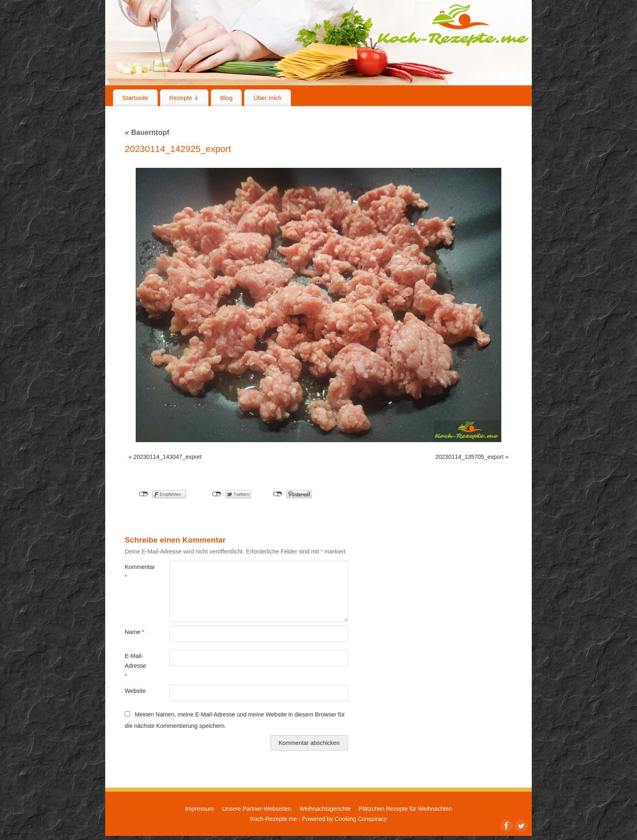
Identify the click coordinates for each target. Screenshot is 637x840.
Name (134, 632)
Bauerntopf (147, 132)
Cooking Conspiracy (361, 819)
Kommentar (136, 572)
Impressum (200, 809)
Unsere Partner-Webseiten (257, 809)
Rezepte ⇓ (184, 98)
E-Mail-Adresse (135, 666)
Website (135, 691)
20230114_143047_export (168, 457)
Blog (226, 98)
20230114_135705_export (469, 457)
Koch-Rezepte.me (453, 25)
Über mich (268, 98)
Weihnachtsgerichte (325, 809)
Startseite (135, 98)
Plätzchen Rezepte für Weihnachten (405, 809)
